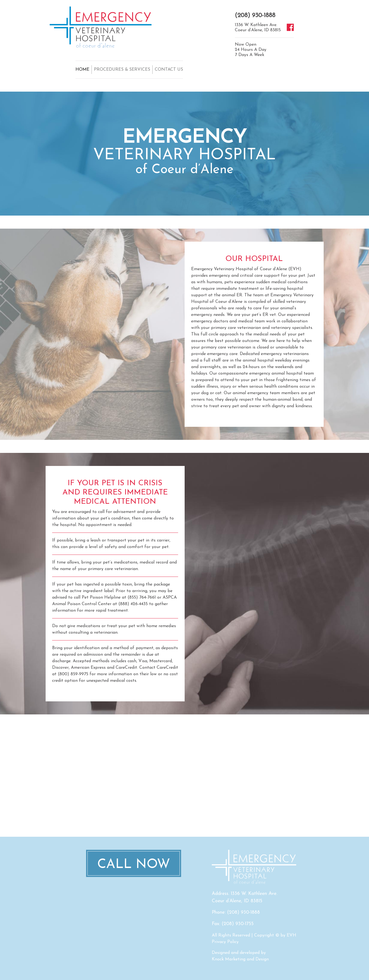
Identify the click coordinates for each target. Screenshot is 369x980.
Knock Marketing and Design (240, 959)
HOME (82, 70)
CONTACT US (169, 70)
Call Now (134, 865)
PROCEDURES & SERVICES (122, 70)
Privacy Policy (225, 942)
